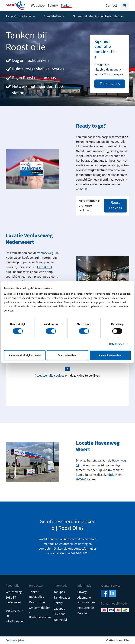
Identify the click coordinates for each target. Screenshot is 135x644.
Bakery (53, 6)
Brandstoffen (38, 602)
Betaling (83, 613)
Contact (111, 6)
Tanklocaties (110, 84)
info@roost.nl (15, 621)
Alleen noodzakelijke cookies (25, 355)
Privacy (82, 592)
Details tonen (117, 344)
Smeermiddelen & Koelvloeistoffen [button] (96, 16)
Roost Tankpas (115, 205)
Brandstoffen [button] (52, 16)
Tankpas (59, 592)
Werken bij (61, 620)
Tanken (66, 6)
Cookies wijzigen (15, 640)
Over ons (60, 614)
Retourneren (86, 608)
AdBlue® (112, 475)
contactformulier (85, 549)
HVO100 (81, 479)
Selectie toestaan (67, 355)
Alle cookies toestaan (110, 355)
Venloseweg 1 (46, 253)
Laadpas (59, 609)
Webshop (38, 6)
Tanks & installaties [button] (19, 16)
